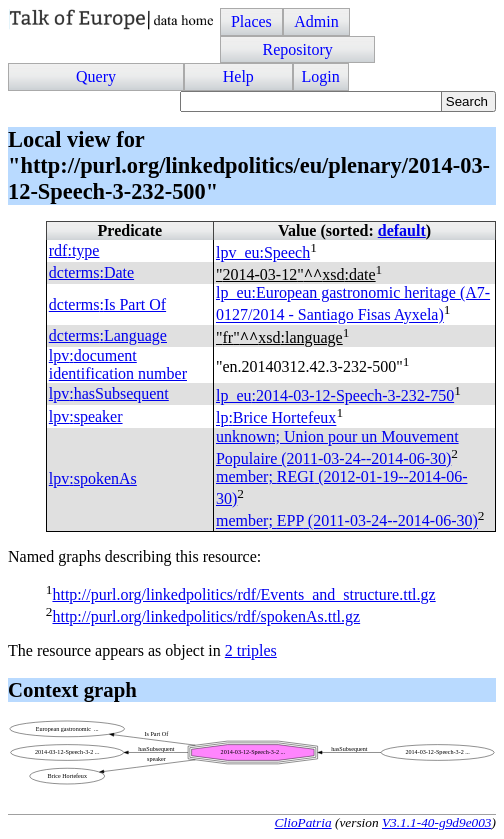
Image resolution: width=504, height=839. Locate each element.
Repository (297, 49)
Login (321, 76)
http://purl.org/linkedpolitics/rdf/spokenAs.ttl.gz (206, 616)
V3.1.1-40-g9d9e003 (437, 822)
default (402, 230)
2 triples (251, 650)
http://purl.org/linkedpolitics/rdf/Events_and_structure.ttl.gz (243, 594)
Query (96, 76)
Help (238, 76)
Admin (316, 21)
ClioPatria (303, 822)
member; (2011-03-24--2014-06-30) (347, 521)
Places (251, 21)
